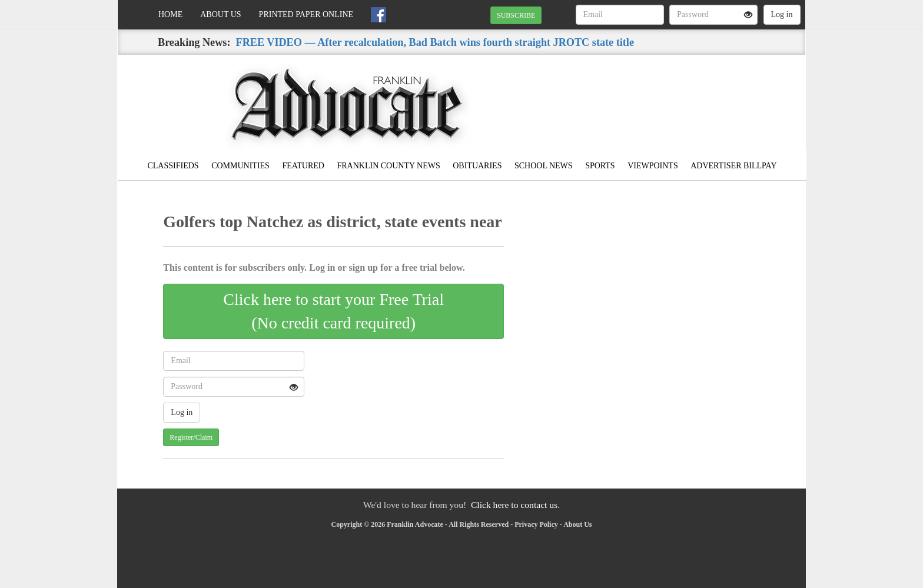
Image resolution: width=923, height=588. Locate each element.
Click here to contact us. (515, 505)
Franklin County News (388, 166)
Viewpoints (653, 166)
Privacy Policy (536, 524)
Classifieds (173, 166)
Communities (240, 166)
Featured (303, 166)
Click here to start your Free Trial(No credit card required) (333, 311)
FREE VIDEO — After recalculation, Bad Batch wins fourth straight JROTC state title (435, 42)
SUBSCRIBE (516, 15)
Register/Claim (191, 437)
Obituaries (477, 166)
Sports (600, 166)
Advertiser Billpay (733, 166)
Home (170, 14)
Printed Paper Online (306, 14)
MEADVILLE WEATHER (698, 96)
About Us (220, 14)
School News (544, 166)
